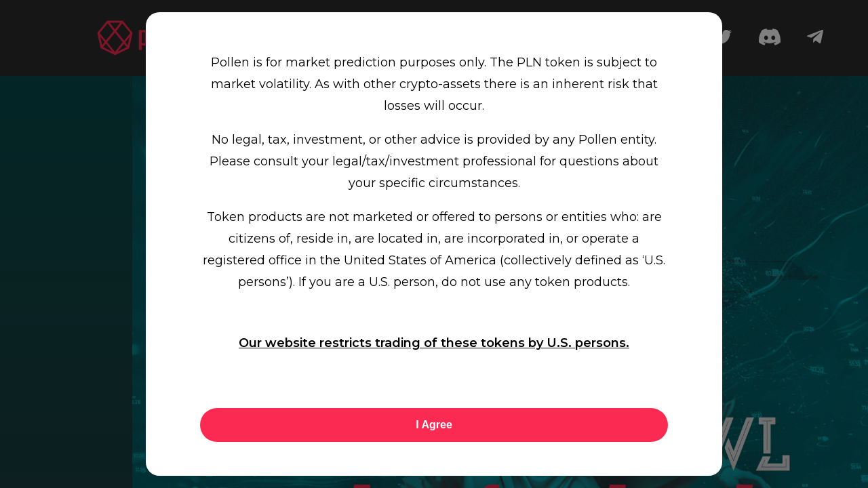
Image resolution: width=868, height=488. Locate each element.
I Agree (434, 425)
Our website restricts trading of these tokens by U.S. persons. (434, 343)
